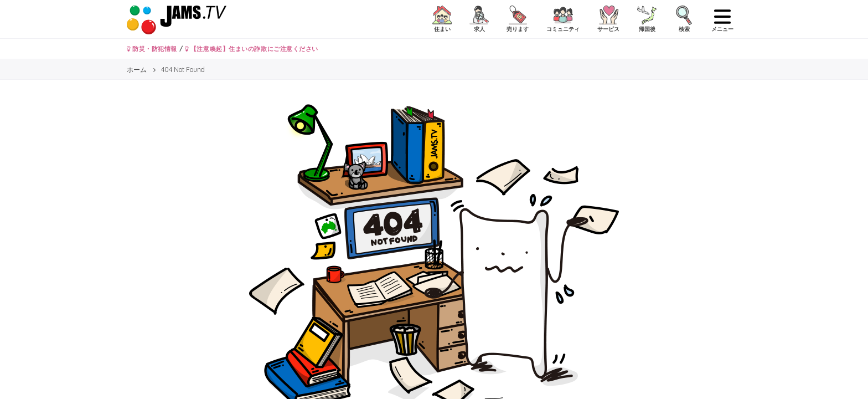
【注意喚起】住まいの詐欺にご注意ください (252, 49)
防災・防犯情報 (152, 49)
